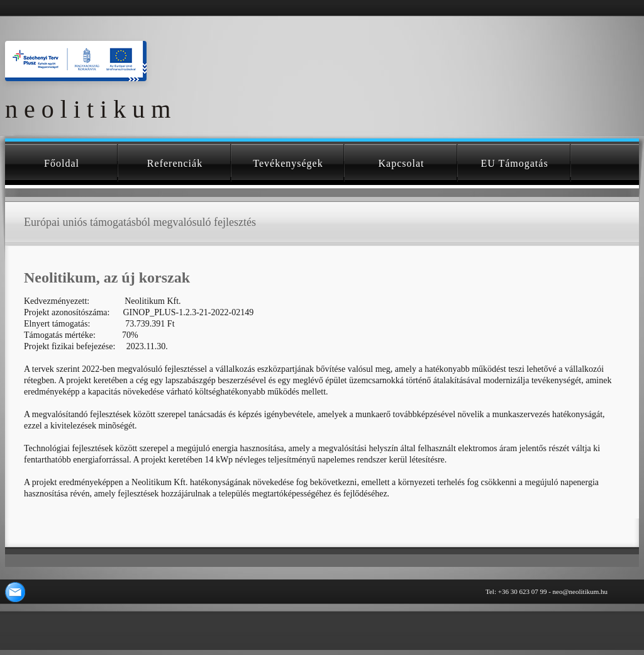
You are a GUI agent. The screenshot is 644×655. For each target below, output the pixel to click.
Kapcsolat (402, 163)
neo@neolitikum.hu (580, 591)
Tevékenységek (288, 163)
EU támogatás (514, 163)
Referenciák (175, 163)
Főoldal (62, 163)
